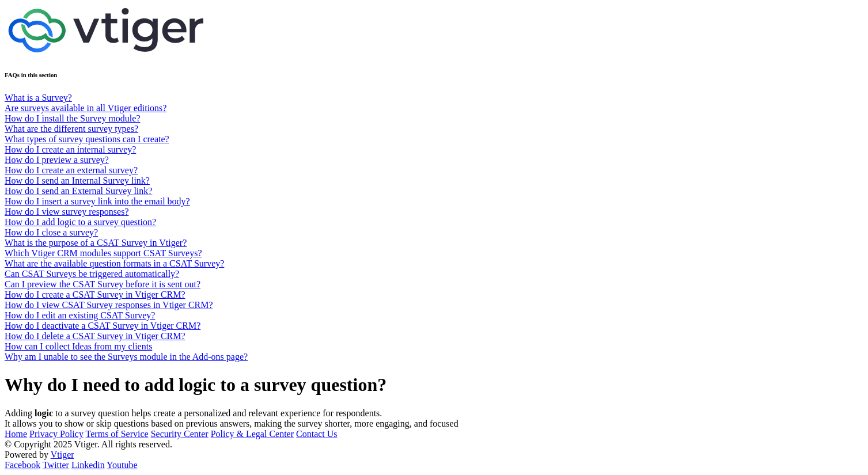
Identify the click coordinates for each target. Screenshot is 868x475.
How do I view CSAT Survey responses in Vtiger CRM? (109, 305)
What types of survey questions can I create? (87, 139)
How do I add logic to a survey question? (80, 222)
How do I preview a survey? (57, 160)
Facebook (22, 465)
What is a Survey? (38, 98)
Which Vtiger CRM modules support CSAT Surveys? (103, 253)
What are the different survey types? (71, 129)
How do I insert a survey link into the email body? (97, 201)
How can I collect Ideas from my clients (78, 346)
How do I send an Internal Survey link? (77, 180)
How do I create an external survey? (71, 170)
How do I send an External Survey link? (78, 191)
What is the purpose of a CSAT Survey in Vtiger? (96, 243)
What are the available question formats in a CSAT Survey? (114, 263)
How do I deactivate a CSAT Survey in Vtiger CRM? (103, 326)
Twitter (56, 465)
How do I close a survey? (51, 232)
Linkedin (88, 465)
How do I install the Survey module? (73, 118)
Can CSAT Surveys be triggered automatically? (92, 274)
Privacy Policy (56, 434)
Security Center (180, 434)
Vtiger (62, 455)
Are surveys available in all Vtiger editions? (86, 108)
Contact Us (317, 434)
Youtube (122, 465)
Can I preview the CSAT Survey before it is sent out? (103, 284)
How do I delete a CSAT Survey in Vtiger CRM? (95, 336)
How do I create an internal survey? (70, 149)
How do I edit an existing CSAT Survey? (80, 315)
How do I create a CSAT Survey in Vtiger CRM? (95, 294)
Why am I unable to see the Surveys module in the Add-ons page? (126, 357)
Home (16, 434)
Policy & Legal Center (252, 434)
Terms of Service (117, 434)
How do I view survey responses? (67, 212)
